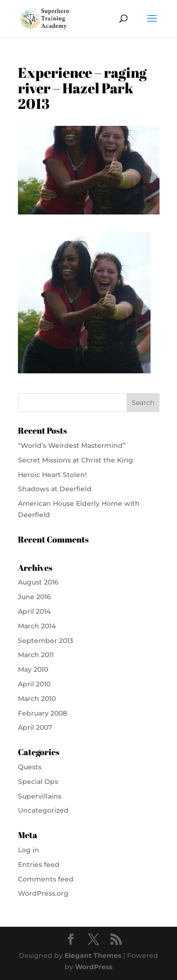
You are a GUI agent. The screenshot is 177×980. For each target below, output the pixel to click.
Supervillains (40, 796)
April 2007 (35, 727)
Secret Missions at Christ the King (76, 460)
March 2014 (37, 626)
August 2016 (38, 582)
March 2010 (37, 699)
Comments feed (46, 879)
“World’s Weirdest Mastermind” (72, 445)
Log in (29, 850)
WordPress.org (43, 893)
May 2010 (33, 669)
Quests (30, 767)
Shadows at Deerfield (55, 489)
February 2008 (42, 713)
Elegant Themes (93, 955)
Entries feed (39, 865)
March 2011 (36, 655)
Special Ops (38, 782)
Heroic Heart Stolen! (52, 475)
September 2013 (46, 641)
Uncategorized (43, 810)
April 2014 (34, 611)
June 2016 (34, 597)
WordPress (94, 967)
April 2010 (34, 684)
